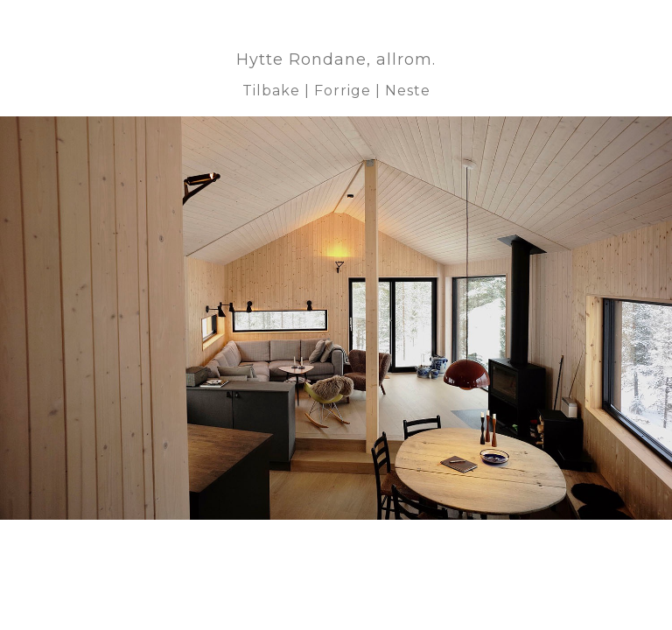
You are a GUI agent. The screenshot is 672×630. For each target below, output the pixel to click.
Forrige (343, 91)
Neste (408, 91)
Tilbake (271, 91)
